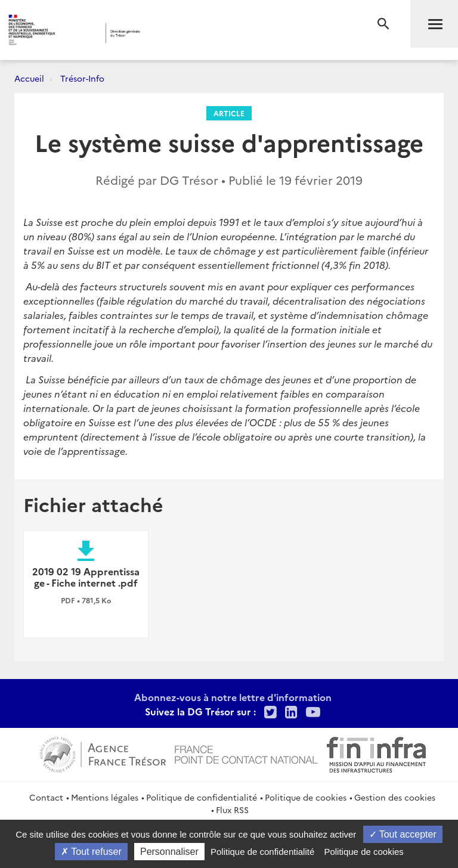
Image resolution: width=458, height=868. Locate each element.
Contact (46, 797)
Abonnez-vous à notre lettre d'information (233, 697)
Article (229, 113)
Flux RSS (232, 810)
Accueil (29, 78)
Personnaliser (169, 852)
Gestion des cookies (395, 797)
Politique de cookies (306, 797)
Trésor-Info (82, 78)
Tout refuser (91, 852)
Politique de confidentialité (202, 797)
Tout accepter (403, 834)
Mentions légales (105, 797)
